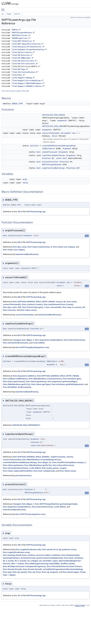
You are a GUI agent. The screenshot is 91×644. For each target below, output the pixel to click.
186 (19, 545)
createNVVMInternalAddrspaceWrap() (20, 462)
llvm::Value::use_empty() (64, 247)
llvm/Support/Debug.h (23, 78)
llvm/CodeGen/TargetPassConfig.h (29, 50)
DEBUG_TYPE (17, 104)
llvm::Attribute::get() (72, 379)
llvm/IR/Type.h (20, 69)
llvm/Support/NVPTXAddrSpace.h (28, 83)
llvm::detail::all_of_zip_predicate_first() (59, 549)
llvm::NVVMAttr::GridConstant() (17, 387)
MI (84, 307)
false (25, 183)
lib (3, 14)
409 (19, 242)
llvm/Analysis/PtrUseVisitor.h (28, 47)
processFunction (50, 162)
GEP (19, 307)
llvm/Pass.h (18, 75)
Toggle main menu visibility (3, 9)
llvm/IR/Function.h (22, 55)
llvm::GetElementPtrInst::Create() (58, 304)
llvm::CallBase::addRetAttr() (15, 379)
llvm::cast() (72, 302)
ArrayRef (66, 133)
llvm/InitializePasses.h (25, 72)
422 (19, 452)
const (59, 158)
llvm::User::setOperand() (44, 471)
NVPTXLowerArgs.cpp (36, 212)
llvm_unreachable (54, 307)
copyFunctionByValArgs (53, 168)
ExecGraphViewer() (11, 558)
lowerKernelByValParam (53, 155)
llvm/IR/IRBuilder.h (23, 58)
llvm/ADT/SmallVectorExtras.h (27, 44)
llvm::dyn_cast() (20, 247)
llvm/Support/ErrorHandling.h (27, 81)
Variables (87, 17)
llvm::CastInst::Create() (32, 304)
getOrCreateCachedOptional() (50, 558)
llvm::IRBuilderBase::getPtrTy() (17, 384)
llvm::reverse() (9, 310)
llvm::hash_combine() (74, 558)
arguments (62, 121)
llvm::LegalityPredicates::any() (16, 552)
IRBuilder (48, 148)
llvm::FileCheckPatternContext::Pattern (64, 566)
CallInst (34, 146)
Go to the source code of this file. (15, 91)
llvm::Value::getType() (41, 384)
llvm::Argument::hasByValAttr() (49, 340)
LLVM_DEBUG (39, 343)
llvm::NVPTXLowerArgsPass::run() (30, 514)
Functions (80, 17)
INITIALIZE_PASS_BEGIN (53, 115)
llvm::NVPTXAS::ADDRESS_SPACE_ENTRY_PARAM (34, 302)
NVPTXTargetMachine (52, 165)
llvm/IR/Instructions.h (24, 61)
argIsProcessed (50, 152)
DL (50, 462)
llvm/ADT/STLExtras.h (23, 41)
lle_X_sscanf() (21, 561)
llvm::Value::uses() (29, 310)
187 (19, 595)
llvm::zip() (7, 572)
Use (74, 133)
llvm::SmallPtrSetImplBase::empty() (68, 462)
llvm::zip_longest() (50, 572)
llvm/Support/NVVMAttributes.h (28, 86)
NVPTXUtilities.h (21, 35)
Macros (73, 17)
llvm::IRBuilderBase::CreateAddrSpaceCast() (42, 460)
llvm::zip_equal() (20, 572)
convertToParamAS (51, 133)
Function (46, 158)
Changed (17, 340)
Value (54, 136)
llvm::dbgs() (27, 340)
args (25, 179)
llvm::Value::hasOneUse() (39, 247)
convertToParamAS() (12, 304)
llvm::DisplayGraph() (70, 555)
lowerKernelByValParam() (27, 254)
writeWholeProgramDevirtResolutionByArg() (63, 569)
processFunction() (23, 475)
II (51, 247)
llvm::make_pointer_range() (54, 468)
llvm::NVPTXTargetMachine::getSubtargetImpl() (56, 504)
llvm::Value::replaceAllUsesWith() (18, 471)
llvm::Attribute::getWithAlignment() (68, 384)
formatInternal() (28, 558)
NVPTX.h (16, 30)
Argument (67, 148)
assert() (59, 302)
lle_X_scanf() (8, 561)
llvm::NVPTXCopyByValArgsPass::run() (32, 347)
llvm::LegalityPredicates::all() (28, 549)
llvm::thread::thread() (13, 569)
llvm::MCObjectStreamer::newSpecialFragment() (24, 566)
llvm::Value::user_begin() (14, 250)
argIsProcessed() (58, 457)
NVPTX (17, 14)
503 (19, 335)
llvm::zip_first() (34, 572)
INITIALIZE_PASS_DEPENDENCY (26, 425)
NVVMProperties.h (21, 38)
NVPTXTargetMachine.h (23, 33)
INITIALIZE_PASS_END (52, 126)
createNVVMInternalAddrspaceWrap (59, 146)
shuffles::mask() (68, 564)
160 (19, 212)
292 (19, 371)
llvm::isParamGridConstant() (16, 343)
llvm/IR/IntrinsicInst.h (25, 64)
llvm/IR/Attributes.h (23, 52)
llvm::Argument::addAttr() (24, 376)
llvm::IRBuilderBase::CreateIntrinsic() (45, 379)
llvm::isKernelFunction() (74, 340)
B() (65, 302)
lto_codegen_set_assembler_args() (42, 561)
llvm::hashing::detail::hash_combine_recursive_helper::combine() (32, 555)
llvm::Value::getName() (36, 381)
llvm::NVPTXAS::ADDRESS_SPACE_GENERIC (31, 457)
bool (39, 152)
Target (9, 14)
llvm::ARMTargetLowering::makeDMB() (42, 564)
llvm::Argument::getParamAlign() (62, 381)
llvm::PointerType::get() (33, 307)
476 (19, 499)
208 (19, 297)
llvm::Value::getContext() (14, 381)
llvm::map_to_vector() (72, 307)
